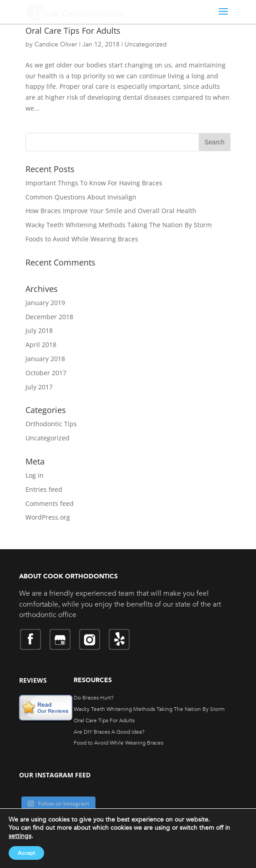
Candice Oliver (56, 44)
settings (20, 836)
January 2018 (45, 359)
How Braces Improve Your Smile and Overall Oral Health (111, 211)
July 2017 (39, 387)
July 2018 (39, 330)
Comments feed (50, 503)
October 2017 (46, 373)
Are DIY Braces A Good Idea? (109, 732)
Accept (26, 853)
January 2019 (45, 303)
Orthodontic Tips (51, 424)
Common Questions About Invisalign (81, 197)
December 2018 (49, 317)
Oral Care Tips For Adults (73, 31)
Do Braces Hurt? (94, 698)
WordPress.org (48, 517)
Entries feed (44, 489)
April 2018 (41, 345)
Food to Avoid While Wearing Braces (118, 743)
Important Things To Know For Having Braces (94, 183)
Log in (35, 475)
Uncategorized (146, 44)
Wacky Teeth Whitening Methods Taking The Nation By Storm (119, 225)
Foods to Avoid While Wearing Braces (82, 239)
